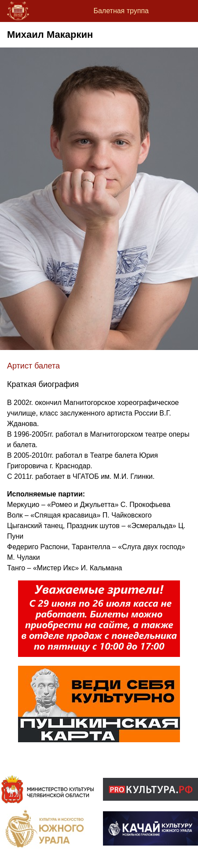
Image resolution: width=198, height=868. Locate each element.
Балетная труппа (121, 11)
